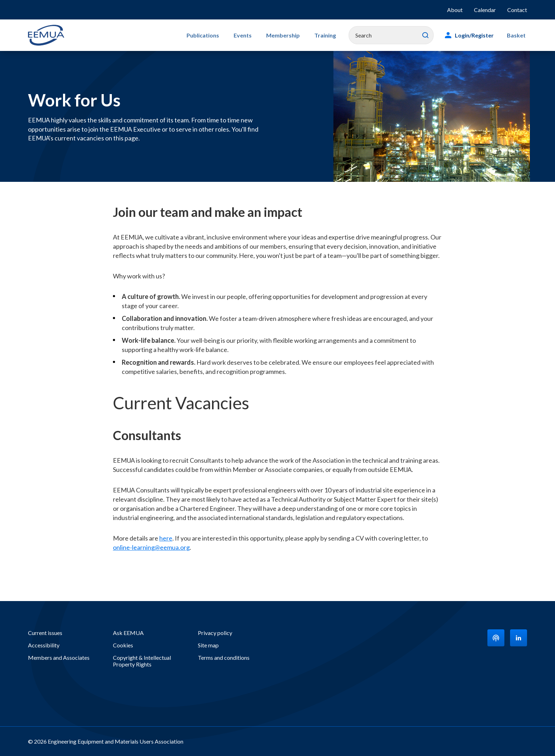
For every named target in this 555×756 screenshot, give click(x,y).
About (455, 10)
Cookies (123, 645)
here (166, 538)
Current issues (45, 633)
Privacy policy (215, 633)
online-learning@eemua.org (151, 547)
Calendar (485, 10)
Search (429, 35)
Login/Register (477, 35)
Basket (518, 35)
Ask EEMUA (128, 633)
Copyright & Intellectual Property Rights (142, 661)
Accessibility (44, 645)
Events (254, 35)
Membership (291, 35)
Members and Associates (59, 657)
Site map (208, 645)
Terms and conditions (224, 657)
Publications (217, 35)
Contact (517, 10)
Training (330, 35)
